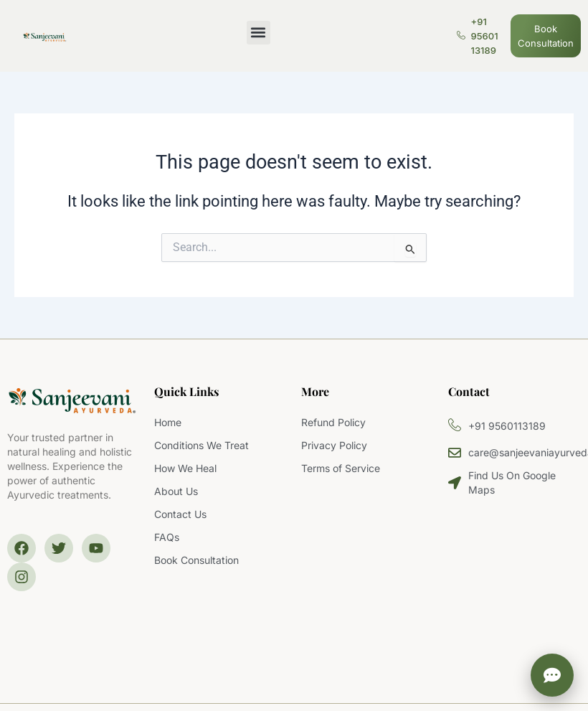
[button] (259, 33)
